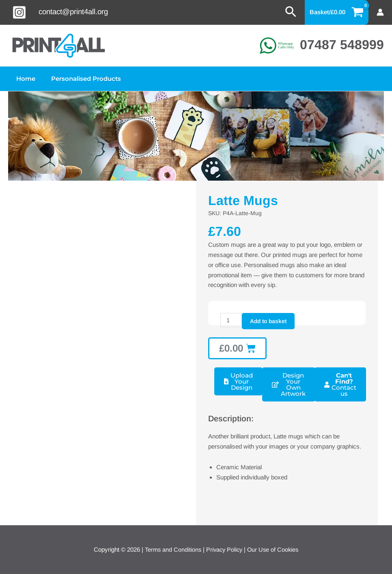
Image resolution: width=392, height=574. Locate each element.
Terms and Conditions (171, 549)
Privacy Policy (224, 549)
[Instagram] (19, 12)
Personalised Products (80, 79)
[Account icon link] (380, 12)
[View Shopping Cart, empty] (337, 12)
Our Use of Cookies (274, 549)
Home (24, 79)
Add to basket (269, 321)
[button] (291, 12)
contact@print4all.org (73, 12)
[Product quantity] (231, 320)
